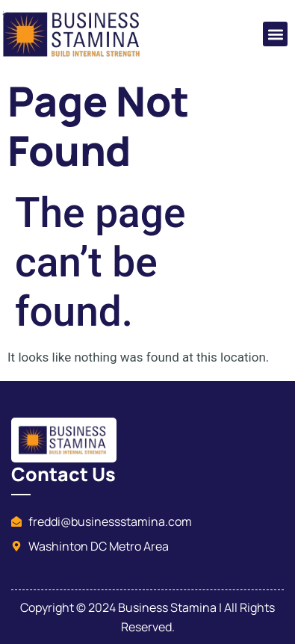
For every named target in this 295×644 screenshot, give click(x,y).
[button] (275, 34)
